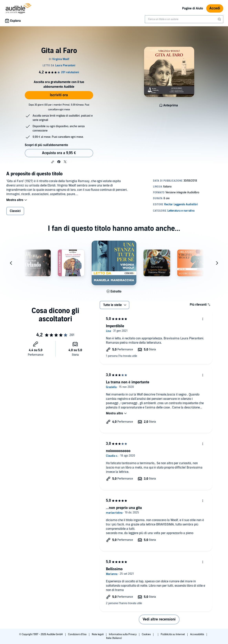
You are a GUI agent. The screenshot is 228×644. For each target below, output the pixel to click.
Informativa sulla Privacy (123, 634)
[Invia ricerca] (220, 19)
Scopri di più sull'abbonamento (46, 145)
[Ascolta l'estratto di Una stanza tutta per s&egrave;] (114, 291)
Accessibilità (197, 634)
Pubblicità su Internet (173, 634)
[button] (53, 162)
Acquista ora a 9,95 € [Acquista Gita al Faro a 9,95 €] (59, 153)
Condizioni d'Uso (78, 634)
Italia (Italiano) (114, 638)
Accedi (215, 8)
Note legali (98, 634)
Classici (15, 211)
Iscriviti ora (59, 95)
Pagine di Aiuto (193, 8)
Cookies (147, 634)
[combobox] (184, 19)
